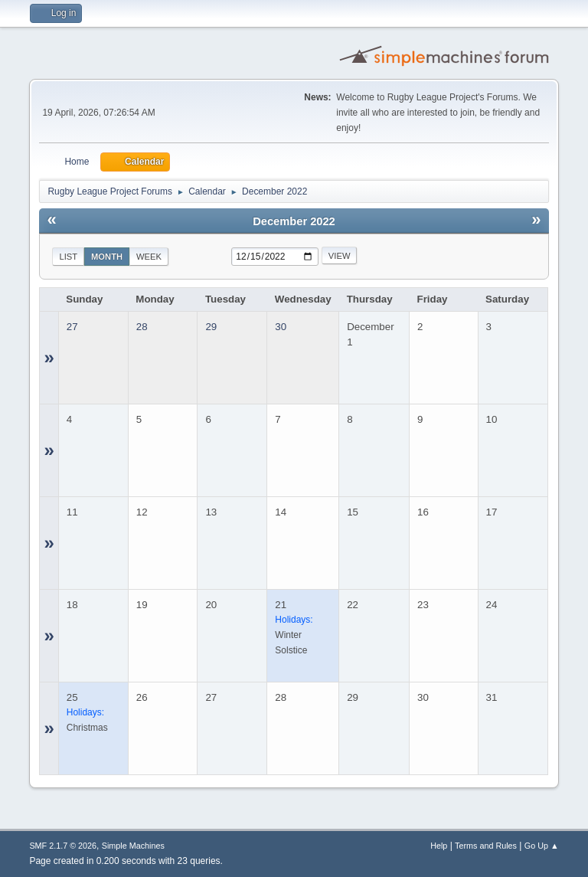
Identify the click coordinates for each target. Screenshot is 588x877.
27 (72, 327)
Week (149, 257)
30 (281, 327)
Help (439, 846)
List (68, 257)
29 (211, 327)
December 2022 (294, 221)
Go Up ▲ (542, 846)
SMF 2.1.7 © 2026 (63, 846)
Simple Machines (133, 846)
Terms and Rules (486, 846)
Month (107, 257)
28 (142, 327)
